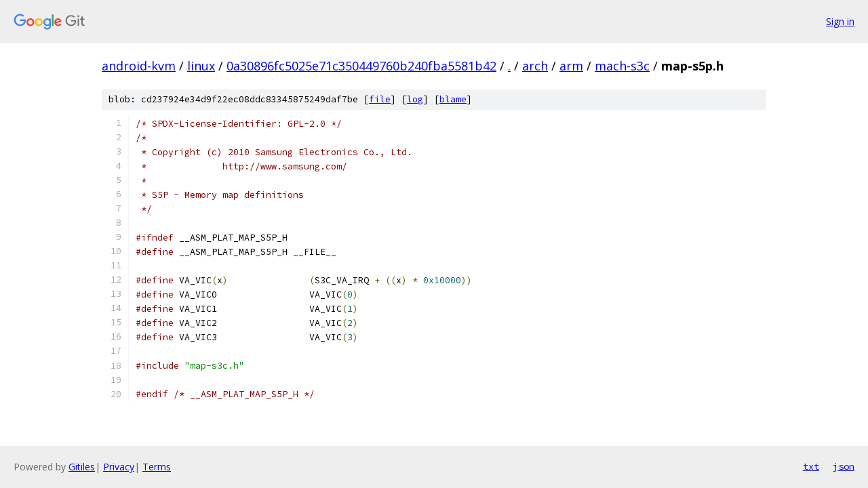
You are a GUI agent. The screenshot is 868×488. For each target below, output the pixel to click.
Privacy (119, 467)
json (844, 466)
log (415, 99)
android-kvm (139, 66)
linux (201, 66)
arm (571, 66)
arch (535, 66)
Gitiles (82, 467)
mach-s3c (622, 66)
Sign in (840, 21)
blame (453, 99)
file (380, 99)
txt (811, 466)
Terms (157, 467)
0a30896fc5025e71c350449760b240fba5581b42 (361, 66)
